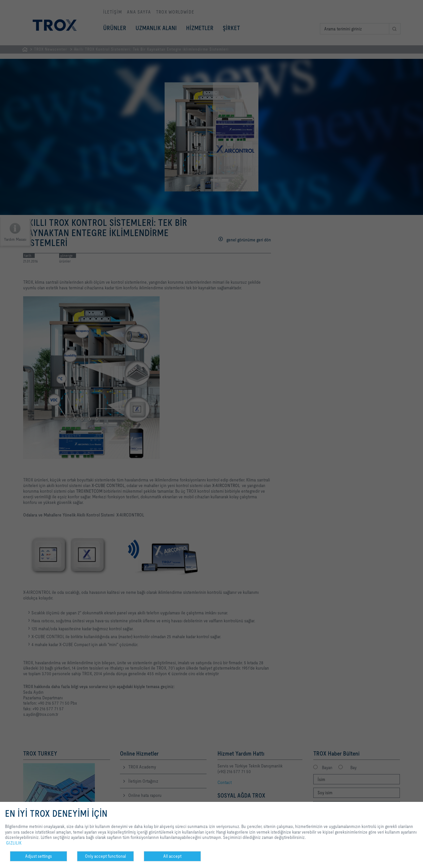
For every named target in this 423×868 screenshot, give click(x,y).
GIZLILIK (14, 843)
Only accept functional (105, 856)
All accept (172, 856)
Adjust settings (38, 856)
